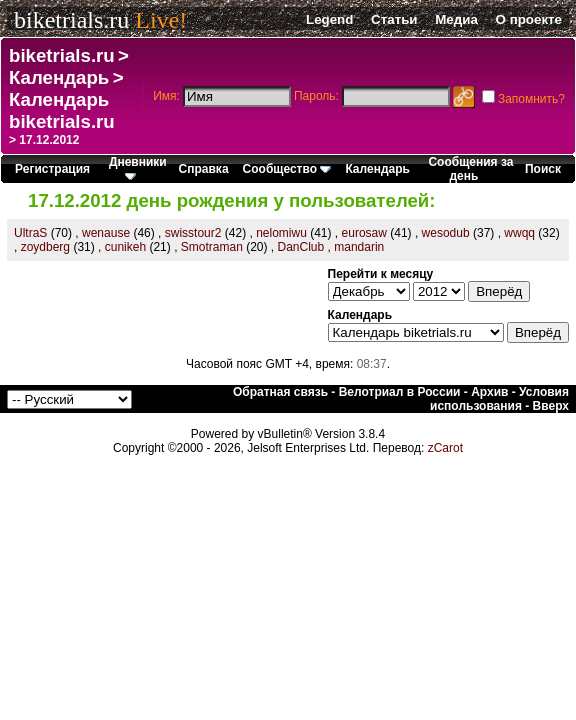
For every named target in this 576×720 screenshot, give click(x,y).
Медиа (456, 19)
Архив (489, 392)
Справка (204, 169)
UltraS (30, 233)
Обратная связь (280, 392)
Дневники (138, 167)
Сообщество (287, 169)
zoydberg (45, 247)
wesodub (446, 233)
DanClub (301, 247)
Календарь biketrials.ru (62, 110)
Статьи (394, 19)
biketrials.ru (71, 20)
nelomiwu (281, 233)
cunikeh (125, 247)
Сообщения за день (470, 169)
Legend (329, 19)
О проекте (529, 19)
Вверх (551, 406)
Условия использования (499, 399)
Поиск (543, 169)
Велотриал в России (400, 392)
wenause (106, 233)
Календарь (59, 77)
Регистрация (52, 169)
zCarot (445, 448)
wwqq (519, 233)
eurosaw (364, 233)
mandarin (359, 247)
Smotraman (212, 247)
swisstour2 (193, 233)
